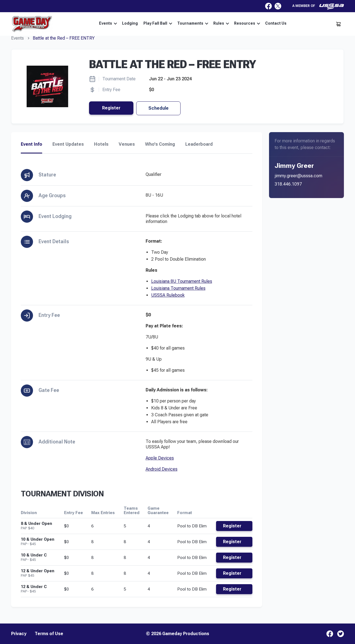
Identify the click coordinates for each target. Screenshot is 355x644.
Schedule (159, 108)
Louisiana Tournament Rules (178, 288)
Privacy (19, 634)
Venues (127, 144)
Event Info (31, 144)
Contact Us (276, 23)
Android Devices (162, 469)
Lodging (130, 23)
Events (108, 23)
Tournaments (193, 23)
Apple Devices (160, 458)
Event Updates (68, 144)
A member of (318, 7)
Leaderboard (199, 144)
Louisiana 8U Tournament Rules (182, 281)
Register (111, 108)
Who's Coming (160, 144)
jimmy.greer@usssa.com (298, 176)
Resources (247, 23)
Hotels (101, 144)
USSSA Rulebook (168, 295)
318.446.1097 (288, 184)
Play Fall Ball (158, 23)
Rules (221, 23)
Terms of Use (49, 634)
